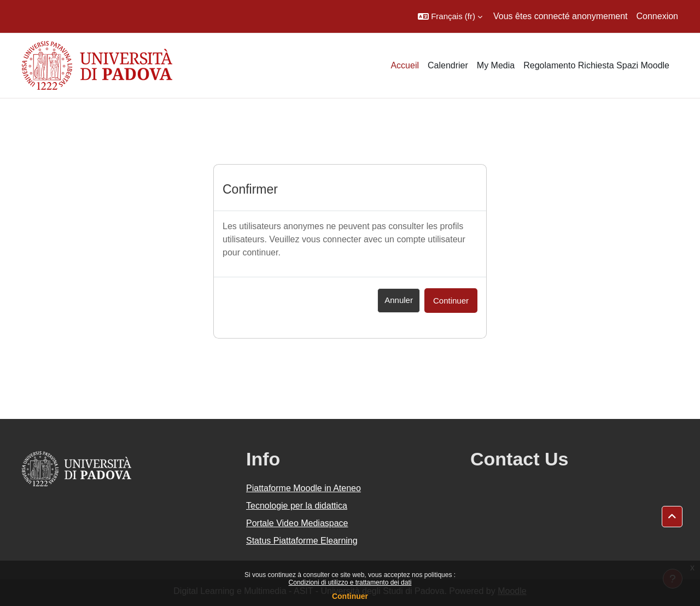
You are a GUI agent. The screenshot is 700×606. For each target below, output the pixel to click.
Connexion (658, 16)
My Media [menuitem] (496, 65)
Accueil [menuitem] (405, 65)
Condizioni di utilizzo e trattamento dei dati (350, 582)
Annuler (399, 300)
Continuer (350, 596)
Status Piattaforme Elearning (302, 541)
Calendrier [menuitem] (448, 65)
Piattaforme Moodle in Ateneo (304, 488)
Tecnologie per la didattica (297, 506)
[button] (450, 16)
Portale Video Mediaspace (297, 523)
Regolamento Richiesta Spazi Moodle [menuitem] (596, 65)
